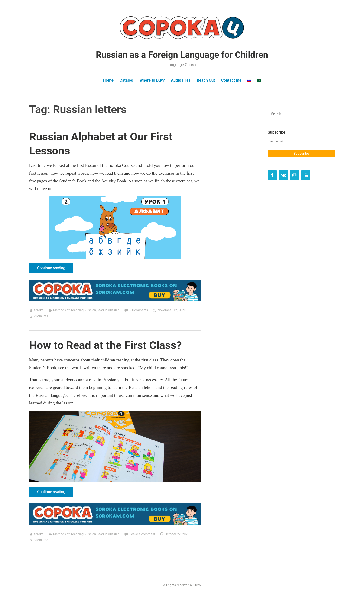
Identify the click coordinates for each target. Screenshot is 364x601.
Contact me (231, 80)
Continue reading (55, 269)
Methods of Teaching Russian (75, 310)
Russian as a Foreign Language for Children (182, 55)
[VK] (283, 175)
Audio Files (181, 80)
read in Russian (108, 310)
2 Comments (139, 310)
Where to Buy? (152, 80)
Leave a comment (142, 534)
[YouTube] (306, 175)
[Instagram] (295, 175)
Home (108, 80)
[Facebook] (272, 175)
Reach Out (206, 80)
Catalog (126, 80)
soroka (39, 310)
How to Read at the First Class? (106, 345)
